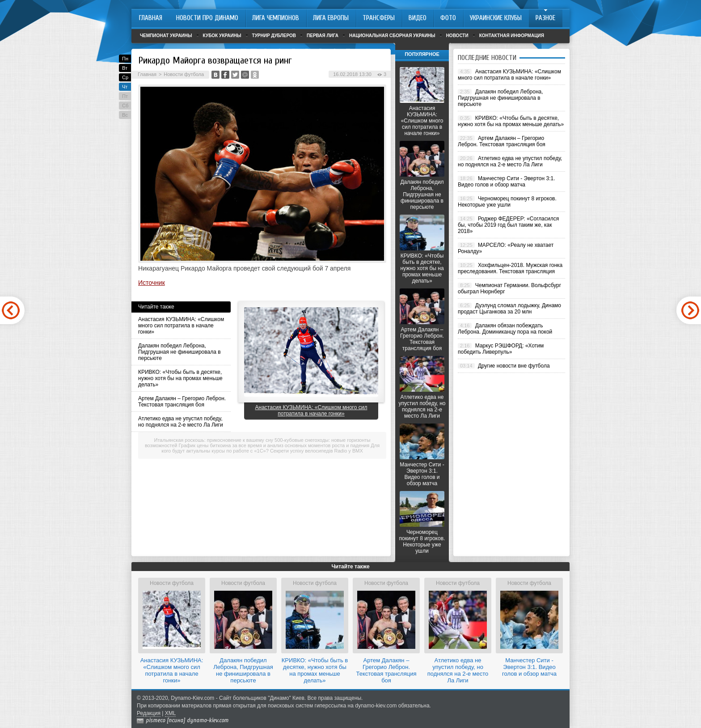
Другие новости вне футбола (514, 366)
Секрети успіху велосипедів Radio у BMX (317, 451)
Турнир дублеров (274, 36)
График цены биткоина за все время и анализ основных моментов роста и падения (274, 445)
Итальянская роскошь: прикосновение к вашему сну (214, 440)
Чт (125, 87)
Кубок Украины (222, 36)
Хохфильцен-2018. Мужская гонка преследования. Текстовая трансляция (510, 268)
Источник (152, 283)
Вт (125, 68)
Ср (125, 77)
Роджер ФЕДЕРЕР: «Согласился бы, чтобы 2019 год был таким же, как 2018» (508, 225)
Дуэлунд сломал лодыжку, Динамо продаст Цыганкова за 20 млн (509, 309)
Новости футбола (184, 74)
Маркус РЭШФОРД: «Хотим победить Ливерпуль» (501, 349)
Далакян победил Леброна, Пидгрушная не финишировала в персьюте (179, 352)
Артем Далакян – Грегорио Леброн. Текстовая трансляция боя (182, 402)
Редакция (149, 713)
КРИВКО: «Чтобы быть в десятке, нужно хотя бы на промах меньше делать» (180, 378)
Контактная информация (512, 36)
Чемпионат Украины (166, 36)
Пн (125, 59)
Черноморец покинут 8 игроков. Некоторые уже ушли (422, 542)
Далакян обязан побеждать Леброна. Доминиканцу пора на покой (505, 329)
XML (171, 713)
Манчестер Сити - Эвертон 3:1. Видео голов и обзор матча (422, 474)
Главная (147, 74)
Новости (457, 36)
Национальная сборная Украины (392, 36)
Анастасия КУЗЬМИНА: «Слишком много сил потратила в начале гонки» (181, 326)
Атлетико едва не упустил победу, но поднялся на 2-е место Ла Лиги (181, 422)
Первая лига (323, 36)
